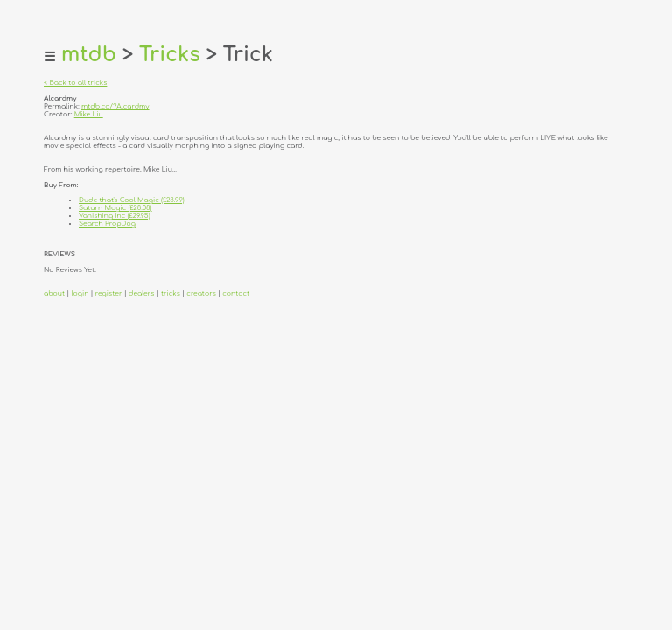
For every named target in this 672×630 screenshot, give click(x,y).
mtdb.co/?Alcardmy (115, 106)
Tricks (170, 55)
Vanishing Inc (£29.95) (115, 216)
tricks (171, 294)
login (80, 294)
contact (236, 294)
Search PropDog (107, 224)
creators (201, 294)
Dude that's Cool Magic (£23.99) (132, 200)
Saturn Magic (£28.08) (115, 208)
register (109, 294)
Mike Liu (89, 114)
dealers (141, 294)
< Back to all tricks (75, 83)
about (54, 294)
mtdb (89, 55)
